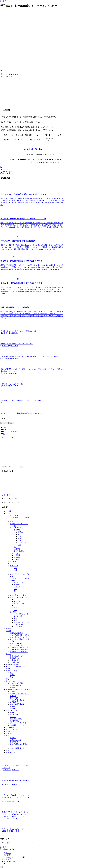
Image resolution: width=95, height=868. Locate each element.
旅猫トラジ (6, 495)
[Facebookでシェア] (5, 171)
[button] (21, 467)
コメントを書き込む (7, 423)
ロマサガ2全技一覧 (30, 149)
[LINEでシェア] (11, 171)
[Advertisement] (33, 92)
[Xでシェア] (1, 171)
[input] (11, 467)
